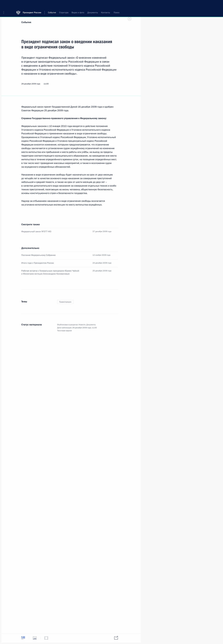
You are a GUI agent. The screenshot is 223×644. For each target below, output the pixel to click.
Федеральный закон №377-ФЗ (36, 232)
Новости (82, 325)
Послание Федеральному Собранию (38, 255)
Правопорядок (65, 302)
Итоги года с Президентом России (38, 263)
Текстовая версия (64, 331)
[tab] (23, 638)
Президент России (32, 4)
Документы (91, 325)
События (26, 22)
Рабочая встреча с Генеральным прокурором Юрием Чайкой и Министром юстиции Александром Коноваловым (50, 272)
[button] (5, 4)
